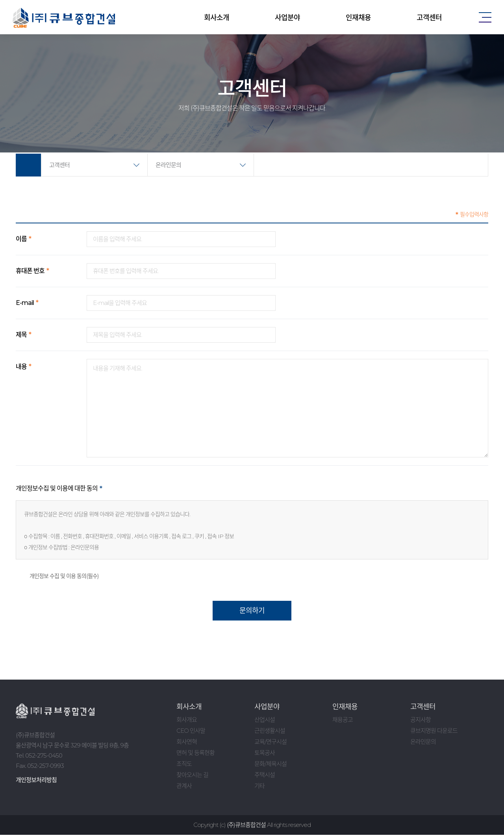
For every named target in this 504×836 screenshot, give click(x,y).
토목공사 (265, 754)
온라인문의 (168, 165)
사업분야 (287, 18)
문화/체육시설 (271, 765)
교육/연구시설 (271, 743)
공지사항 (421, 721)
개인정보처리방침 (36, 781)
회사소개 (217, 18)
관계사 (184, 787)
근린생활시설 (270, 732)
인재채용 (358, 18)
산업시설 (265, 721)
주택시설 (265, 776)
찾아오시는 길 (192, 776)
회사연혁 (187, 743)
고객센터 (429, 18)
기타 (259, 787)
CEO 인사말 (191, 732)
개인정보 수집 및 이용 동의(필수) (57, 577)
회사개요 (187, 721)
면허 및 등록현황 (195, 754)
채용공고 (343, 721)
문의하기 (252, 612)
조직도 (184, 765)
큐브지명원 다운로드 (434, 732)
